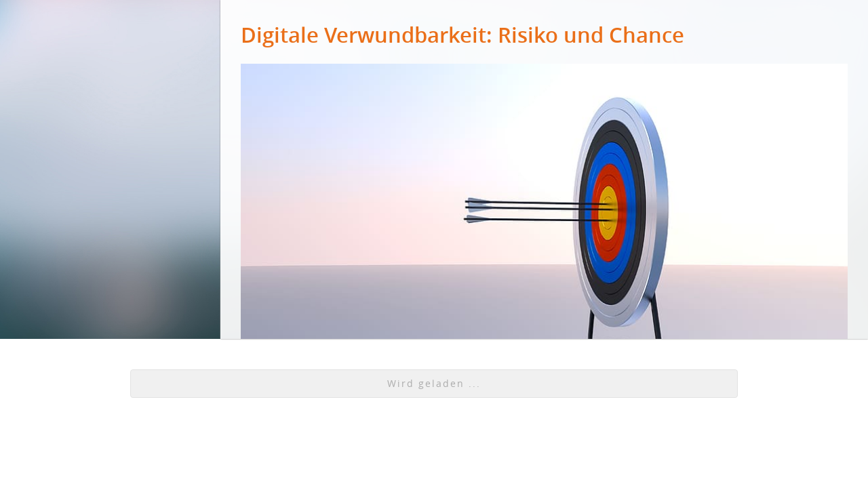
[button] (434, 384)
